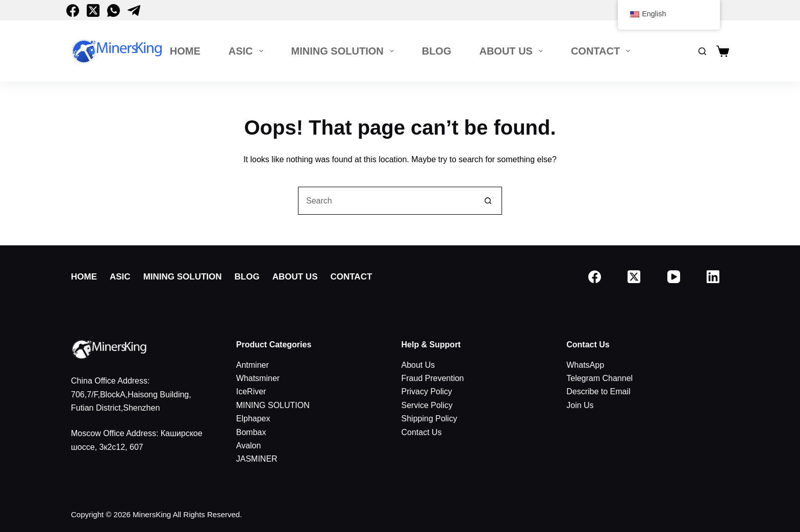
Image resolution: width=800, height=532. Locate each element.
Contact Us (422, 432)
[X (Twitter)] (93, 10)
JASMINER (257, 459)
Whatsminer (258, 378)
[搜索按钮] (488, 201)
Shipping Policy (429, 419)
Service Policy (427, 405)
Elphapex (253, 419)
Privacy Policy (427, 391)
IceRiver (251, 391)
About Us (513, 51)
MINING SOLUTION (345, 51)
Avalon (249, 446)
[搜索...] (386, 201)
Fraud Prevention (433, 378)
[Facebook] (73, 10)
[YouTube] (674, 277)
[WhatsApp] (114, 10)
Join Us (580, 405)
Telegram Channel (599, 378)
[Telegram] (134, 10)
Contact (603, 51)
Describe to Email (598, 391)
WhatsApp (585, 365)
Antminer (253, 365)
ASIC (248, 51)
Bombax (251, 432)
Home (185, 51)
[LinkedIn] (714, 277)
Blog (437, 51)
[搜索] (702, 51)
